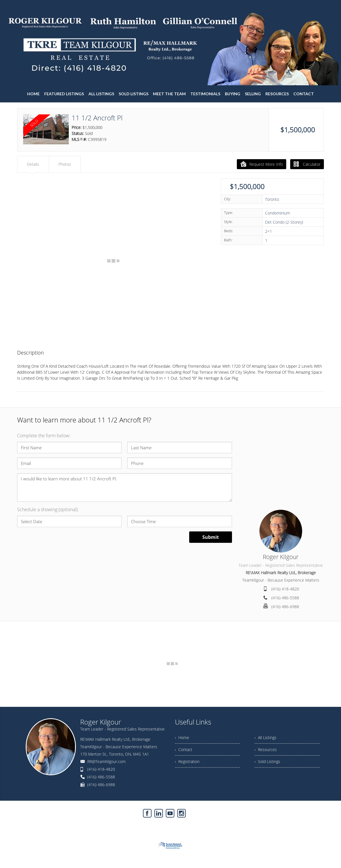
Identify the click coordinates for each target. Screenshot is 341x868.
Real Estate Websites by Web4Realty (266, 812)
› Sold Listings (267, 761)
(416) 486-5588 (285, 598)
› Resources (266, 749)
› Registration (187, 761)
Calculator (307, 164)
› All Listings (266, 738)
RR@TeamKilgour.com (106, 761)
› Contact (184, 749)
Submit (211, 537)
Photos (65, 164)
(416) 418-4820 (285, 589)
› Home (182, 738)
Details (33, 164)
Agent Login (313, 812)
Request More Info (262, 164)
